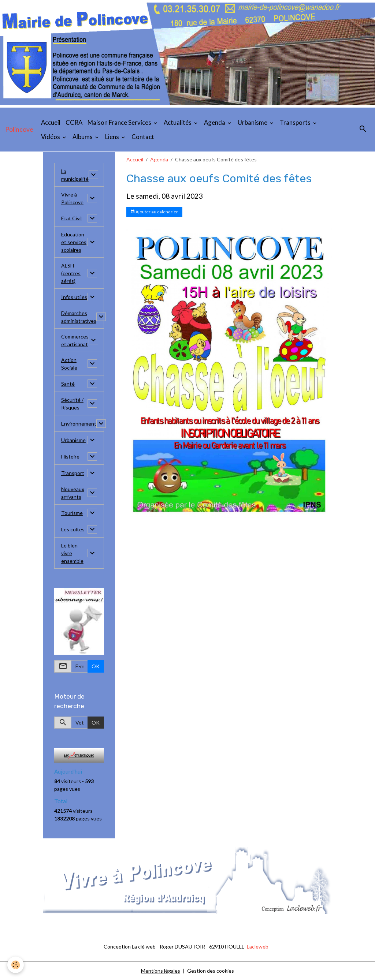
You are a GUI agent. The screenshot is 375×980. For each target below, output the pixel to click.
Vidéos (51, 137)
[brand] (19, 130)
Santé (68, 384)
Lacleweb (258, 947)
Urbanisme (253, 122)
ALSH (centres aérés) (71, 273)
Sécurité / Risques (72, 404)
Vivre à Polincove (72, 198)
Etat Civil (71, 218)
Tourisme (72, 513)
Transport (73, 473)
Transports (296, 122)
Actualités (178, 122)
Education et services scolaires (74, 242)
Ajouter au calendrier (154, 212)
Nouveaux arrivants (73, 493)
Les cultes (73, 529)
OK (96, 666)
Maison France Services (120, 122)
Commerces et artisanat (75, 340)
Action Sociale (69, 364)
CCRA (74, 122)
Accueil (51, 122)
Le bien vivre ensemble (72, 553)
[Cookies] (16, 965)
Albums (83, 137)
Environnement (79, 424)
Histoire (70, 457)
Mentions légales (161, 971)
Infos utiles (74, 297)
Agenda (215, 122)
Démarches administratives (79, 317)
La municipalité (75, 175)
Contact (143, 137)
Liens (113, 137)
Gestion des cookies (211, 971)
